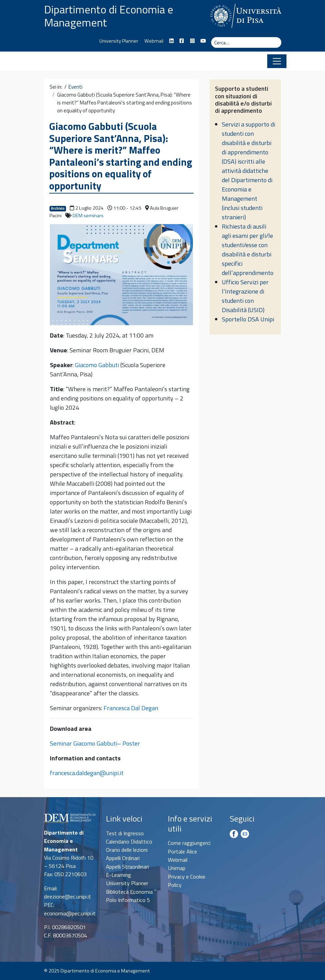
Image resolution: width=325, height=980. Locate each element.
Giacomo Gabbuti (97, 365)
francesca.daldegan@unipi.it (87, 773)
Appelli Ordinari (123, 858)
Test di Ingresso (125, 833)
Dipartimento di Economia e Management (109, 16)
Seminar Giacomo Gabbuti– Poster (95, 743)
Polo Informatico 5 (128, 900)
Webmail (154, 41)
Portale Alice (182, 851)
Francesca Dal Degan (131, 708)
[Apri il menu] (277, 61)
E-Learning (118, 875)
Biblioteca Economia (129, 892)
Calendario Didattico (129, 841)
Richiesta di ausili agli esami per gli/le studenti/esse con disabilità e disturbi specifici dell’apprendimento (248, 250)
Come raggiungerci (189, 843)
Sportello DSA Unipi (248, 319)
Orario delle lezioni (127, 850)
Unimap (177, 868)
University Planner (119, 41)
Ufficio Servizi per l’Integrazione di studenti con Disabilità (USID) (245, 296)
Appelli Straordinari (127, 867)
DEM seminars (88, 216)
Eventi (75, 87)
